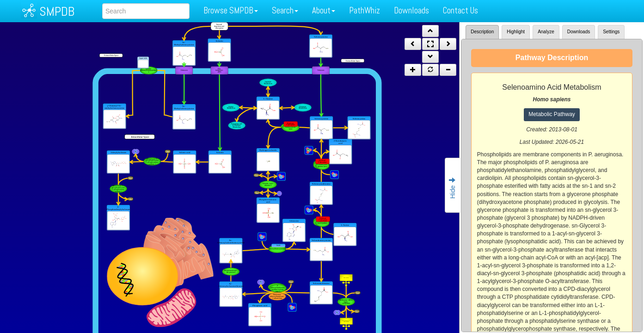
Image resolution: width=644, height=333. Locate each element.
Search (285, 10)
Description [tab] (482, 32)
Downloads (411, 10)
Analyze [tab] (546, 32)
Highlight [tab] (516, 32)
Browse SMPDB (231, 10)
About (324, 10)
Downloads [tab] (579, 32)
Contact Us (460, 10)
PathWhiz (365, 10)
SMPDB (57, 11)
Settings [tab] (611, 32)
